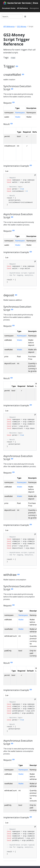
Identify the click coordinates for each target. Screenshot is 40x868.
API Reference (9, 26)
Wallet (18, 117)
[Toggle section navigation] (25, 17)
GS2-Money (22, 26)
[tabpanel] (20, 191)
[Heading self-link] (16, 66)
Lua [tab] (7, 171)
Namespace (20, 113)
